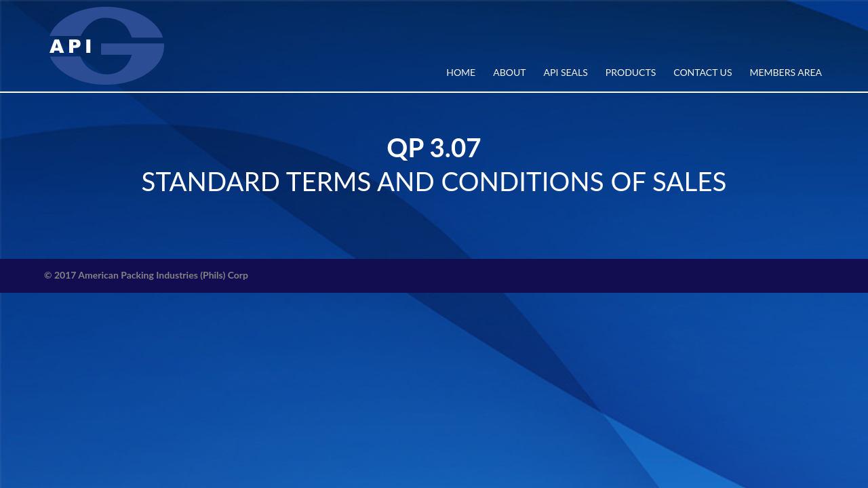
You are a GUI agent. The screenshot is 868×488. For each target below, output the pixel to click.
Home (461, 72)
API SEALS (566, 72)
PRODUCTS (631, 72)
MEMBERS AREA (786, 72)
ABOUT (509, 72)
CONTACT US (703, 72)
